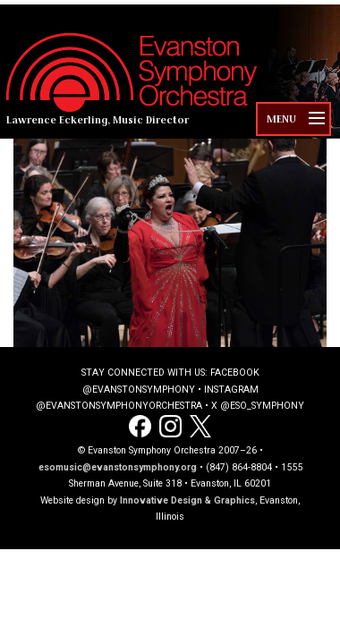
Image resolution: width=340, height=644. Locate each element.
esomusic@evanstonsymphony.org (118, 467)
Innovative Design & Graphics (187, 500)
